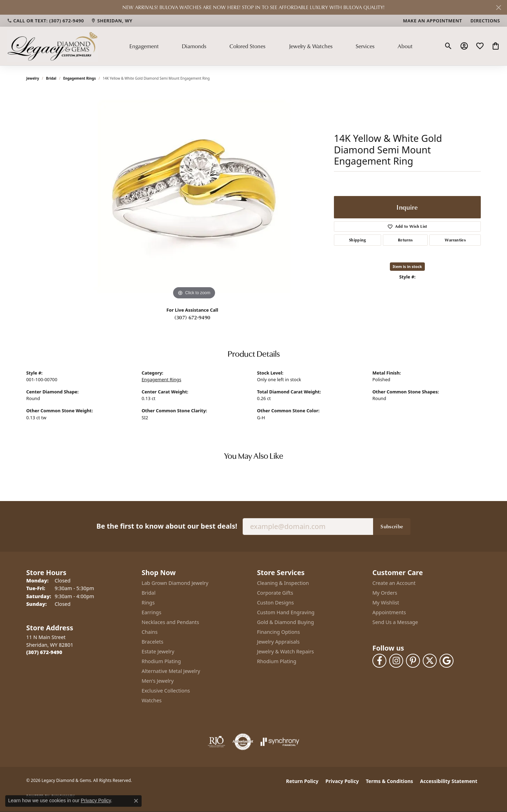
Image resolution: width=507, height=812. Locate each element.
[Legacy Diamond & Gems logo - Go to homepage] (52, 46)
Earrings (151, 612)
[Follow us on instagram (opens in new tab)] (396, 661)
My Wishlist (386, 603)
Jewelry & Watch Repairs (285, 651)
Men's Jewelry (158, 681)
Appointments (389, 612)
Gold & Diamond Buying (285, 622)
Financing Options (279, 632)
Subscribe (392, 526)
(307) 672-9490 (192, 317)
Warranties (455, 240)
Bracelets (152, 642)
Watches (152, 700)
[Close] (498, 8)
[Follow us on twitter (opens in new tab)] (430, 661)
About (405, 46)
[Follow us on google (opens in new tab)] (447, 661)
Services (365, 46)
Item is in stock (407, 266)
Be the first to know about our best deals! (167, 526)
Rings (148, 603)
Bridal (51, 78)
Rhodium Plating (161, 661)
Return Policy (302, 781)
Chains (150, 632)
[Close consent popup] (136, 801)
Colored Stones (247, 46)
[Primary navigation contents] (271, 46)
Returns (405, 240)
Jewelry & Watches (311, 46)
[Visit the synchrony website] (280, 742)
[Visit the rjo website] (216, 742)
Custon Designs (275, 603)
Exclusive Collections (166, 691)
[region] (194, 196)
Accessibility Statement (449, 781)
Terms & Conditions (389, 781)
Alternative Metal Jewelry (171, 671)
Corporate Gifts (275, 593)
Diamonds (194, 46)
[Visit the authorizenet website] (243, 742)
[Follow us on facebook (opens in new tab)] (379, 661)
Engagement (144, 46)
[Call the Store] (44, 652)
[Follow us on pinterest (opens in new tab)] (413, 661)
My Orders (385, 593)
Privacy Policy (342, 781)
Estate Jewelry (158, 651)
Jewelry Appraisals (278, 642)
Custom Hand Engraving (286, 612)
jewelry (33, 78)
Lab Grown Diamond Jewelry (175, 583)
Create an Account (394, 583)
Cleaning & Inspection (283, 583)
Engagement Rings (80, 78)
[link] (45, 21)
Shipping (358, 240)
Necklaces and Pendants (170, 622)
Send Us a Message (395, 622)
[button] (448, 46)
